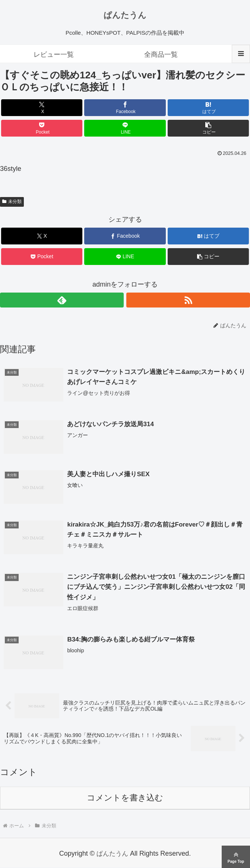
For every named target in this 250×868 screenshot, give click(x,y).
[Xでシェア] (42, 108)
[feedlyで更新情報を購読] (62, 300)
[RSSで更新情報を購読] (188, 300)
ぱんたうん (125, 15)
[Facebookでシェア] (125, 108)
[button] (208, 128)
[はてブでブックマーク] (208, 108)
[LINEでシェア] (125, 128)
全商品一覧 (161, 54)
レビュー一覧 (54, 54)
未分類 (12, 202)
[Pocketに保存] (42, 128)
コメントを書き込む (125, 799)
